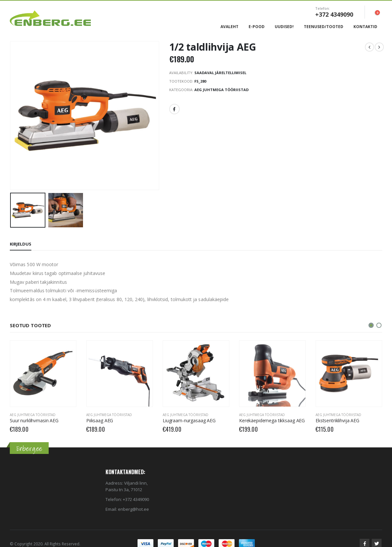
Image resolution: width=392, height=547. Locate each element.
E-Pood (257, 27)
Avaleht (229, 27)
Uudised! (284, 27)
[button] (371, 325)
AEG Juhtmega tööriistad (221, 90)
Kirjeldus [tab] (21, 244)
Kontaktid (365, 27)
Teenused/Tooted (324, 27)
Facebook (174, 109)
